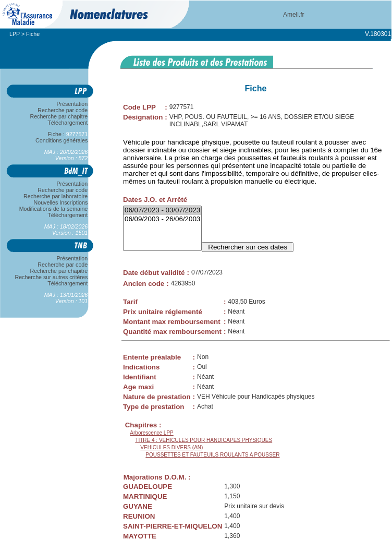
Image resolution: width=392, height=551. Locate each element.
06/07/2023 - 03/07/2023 (162, 211)
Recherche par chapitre (59, 116)
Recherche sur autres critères (51, 277)
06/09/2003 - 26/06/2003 (162, 219)
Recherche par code (63, 110)
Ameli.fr (294, 15)
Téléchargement (68, 123)
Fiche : (68, 134)
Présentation (72, 104)
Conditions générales (62, 140)
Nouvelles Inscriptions (61, 202)
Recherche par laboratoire (56, 196)
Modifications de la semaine (53, 209)
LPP (15, 34)
